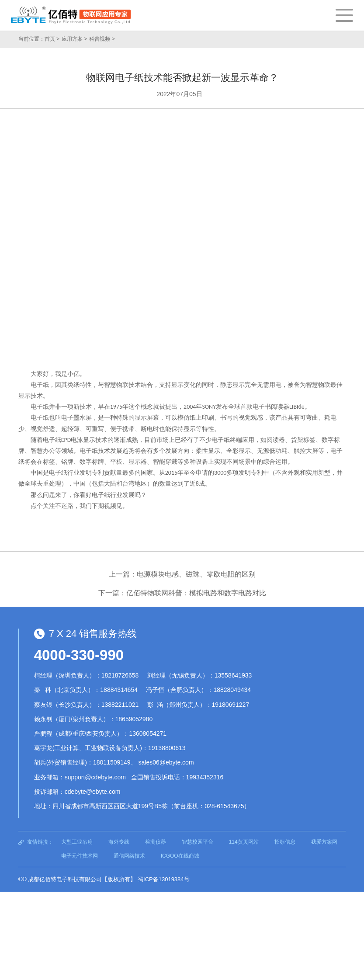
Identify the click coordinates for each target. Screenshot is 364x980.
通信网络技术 (129, 856)
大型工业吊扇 (77, 842)
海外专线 (119, 842)
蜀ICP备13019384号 (164, 879)
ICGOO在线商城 (180, 856)
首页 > (52, 39)
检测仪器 (156, 842)
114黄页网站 (244, 842)
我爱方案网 (324, 842)
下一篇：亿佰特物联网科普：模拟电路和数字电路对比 (182, 593)
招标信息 (285, 842)
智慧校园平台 (198, 842)
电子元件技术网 (80, 856)
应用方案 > (74, 39)
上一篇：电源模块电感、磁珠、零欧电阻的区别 (182, 574)
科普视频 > (102, 39)
